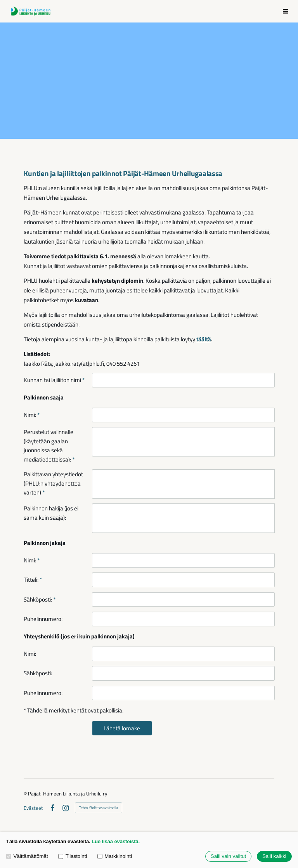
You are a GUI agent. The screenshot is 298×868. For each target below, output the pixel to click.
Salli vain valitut (228, 857)
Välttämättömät (27, 856)
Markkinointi (115, 856)
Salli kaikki (274, 857)
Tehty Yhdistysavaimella (99, 808)
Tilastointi (73, 856)
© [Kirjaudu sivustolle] (26, 794)
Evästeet (33, 808)
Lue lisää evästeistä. (116, 841)
